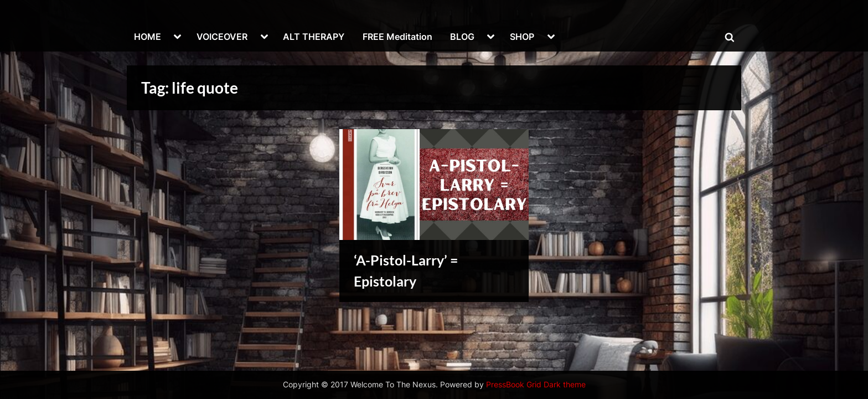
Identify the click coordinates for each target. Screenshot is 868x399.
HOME (148, 37)
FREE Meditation (397, 37)
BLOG (462, 37)
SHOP (522, 37)
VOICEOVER (222, 37)
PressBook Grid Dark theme (536, 385)
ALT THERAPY (314, 37)
